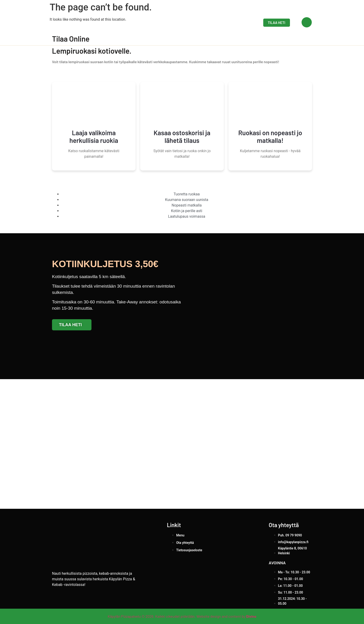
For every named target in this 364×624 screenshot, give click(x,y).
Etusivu (187, 23)
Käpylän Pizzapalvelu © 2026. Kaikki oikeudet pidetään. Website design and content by (182, 616)
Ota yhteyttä (234, 23)
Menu (208, 23)
